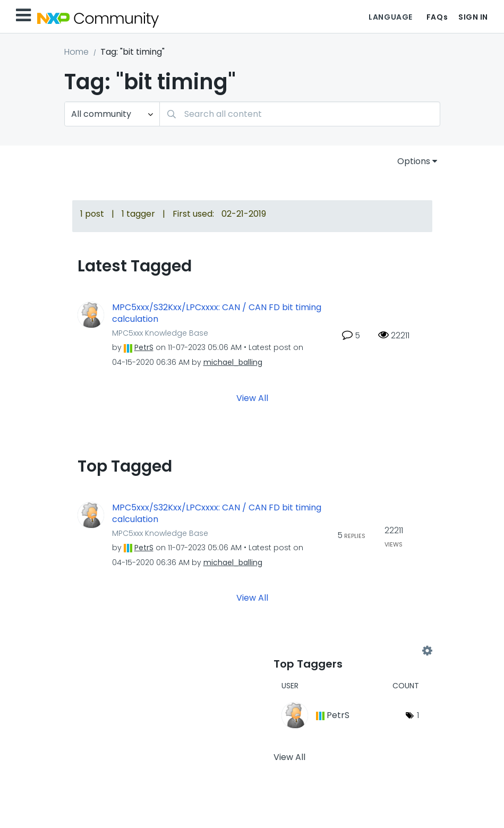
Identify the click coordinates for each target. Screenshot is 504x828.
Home (76, 52)
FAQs (437, 17)
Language (390, 17)
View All (252, 398)
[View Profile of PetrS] (144, 347)
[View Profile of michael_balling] (233, 362)
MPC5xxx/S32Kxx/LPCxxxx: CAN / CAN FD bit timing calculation (217, 314)
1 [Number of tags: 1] (418, 715)
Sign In (473, 17)
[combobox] (300, 114)
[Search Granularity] (112, 114)
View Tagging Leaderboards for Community (350, 651)
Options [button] (414, 161)
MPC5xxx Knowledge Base (160, 333)
